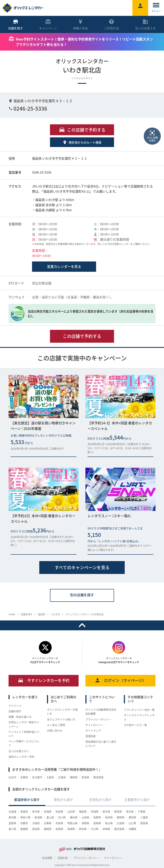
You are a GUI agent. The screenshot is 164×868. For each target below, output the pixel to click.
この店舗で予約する (82, 336)
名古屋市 (37, 777)
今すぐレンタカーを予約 (44, 680)
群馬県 (118, 812)
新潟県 (38, 817)
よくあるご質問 (56, 725)
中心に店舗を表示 (152, 136)
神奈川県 (25, 817)
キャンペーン (48, 25)
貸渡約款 (91, 736)
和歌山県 (72, 823)
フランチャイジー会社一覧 (139, 710)
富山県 (50, 817)
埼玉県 (130, 812)
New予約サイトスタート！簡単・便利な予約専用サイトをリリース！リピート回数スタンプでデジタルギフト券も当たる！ (84, 42)
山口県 (132, 823)
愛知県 (132, 817)
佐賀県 (59, 829)
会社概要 (47, 858)
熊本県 (85, 777)
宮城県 (48, 812)
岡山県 (109, 823)
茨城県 (95, 812)
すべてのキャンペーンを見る (82, 567)
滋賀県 (12, 823)
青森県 (24, 812)
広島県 (62, 777)
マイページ (15, 706)
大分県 (95, 829)
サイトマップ (93, 731)
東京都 (12, 817)
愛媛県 (24, 829)
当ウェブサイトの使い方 (61, 719)
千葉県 (142, 812)
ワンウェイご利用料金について (24, 734)
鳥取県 (85, 823)
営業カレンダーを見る (64, 266)
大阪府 (50, 777)
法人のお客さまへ (19, 751)
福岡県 (74, 777)
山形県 (71, 812)
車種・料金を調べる (20, 717)
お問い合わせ (55, 731)
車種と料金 (81, 25)
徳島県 (144, 823)
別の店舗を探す (82, 595)
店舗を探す (15, 711)
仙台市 (12, 777)
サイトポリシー (94, 725)
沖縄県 (132, 829)
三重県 (144, 817)
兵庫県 (48, 823)
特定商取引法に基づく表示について (101, 744)
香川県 (12, 829)
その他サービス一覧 (135, 725)
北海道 (12, 812)
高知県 (36, 829)
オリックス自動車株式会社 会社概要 (101, 712)
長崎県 (71, 829)
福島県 (83, 812)
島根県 (97, 823)
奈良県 (59, 823)
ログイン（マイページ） (121, 680)
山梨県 (85, 817)
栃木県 (106, 812)
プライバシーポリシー (98, 719)
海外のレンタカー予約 (21, 757)
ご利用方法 (111, 25)
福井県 (74, 817)
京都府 (24, 777)
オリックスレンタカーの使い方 (62, 712)
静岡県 (121, 817)
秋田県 (59, 812)
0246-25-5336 (28, 108)
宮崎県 (106, 829)
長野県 (97, 817)
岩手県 (36, 812)
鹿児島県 (98, 777)
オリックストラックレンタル (139, 717)
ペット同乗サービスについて (24, 743)
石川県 (62, 817)
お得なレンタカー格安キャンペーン (24, 724)
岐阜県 (109, 817)
